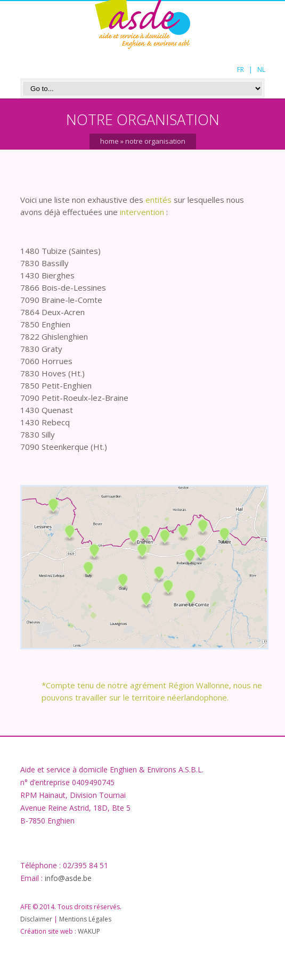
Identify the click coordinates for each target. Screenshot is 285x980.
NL (261, 69)
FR (241, 69)
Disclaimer (36, 919)
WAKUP (89, 931)
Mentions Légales (85, 919)
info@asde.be (68, 878)
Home (109, 141)
